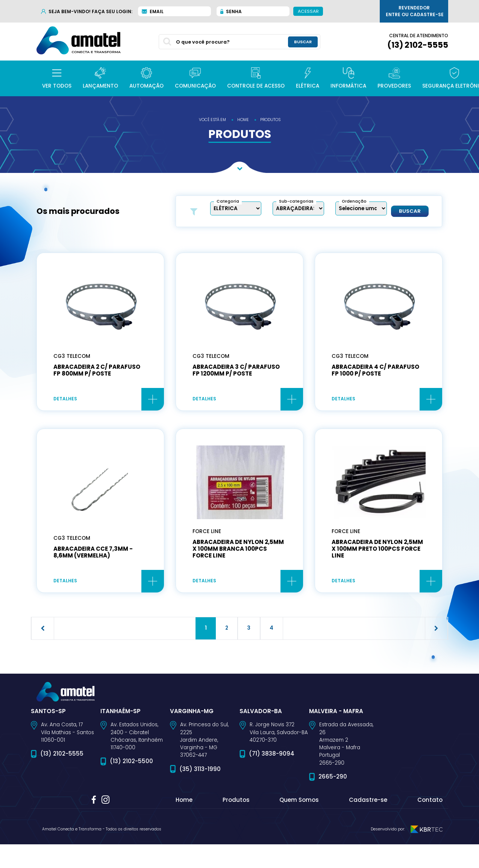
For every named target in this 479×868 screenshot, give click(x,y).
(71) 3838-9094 (272, 755)
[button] (57, 78)
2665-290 (333, 778)
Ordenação (354, 201)
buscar (303, 42)
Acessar (308, 11)
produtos (270, 120)
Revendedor (415, 11)
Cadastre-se (368, 802)
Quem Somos (299, 802)
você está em (212, 120)
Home (184, 802)
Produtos (236, 802)
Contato (430, 802)
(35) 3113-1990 (200, 770)
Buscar (410, 211)
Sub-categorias (296, 201)
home (243, 120)
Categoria (228, 201)
